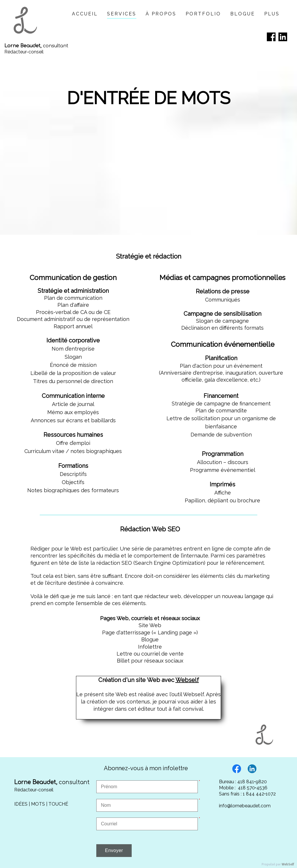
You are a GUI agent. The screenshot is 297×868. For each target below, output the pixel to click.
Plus (272, 14)
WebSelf (288, 864)
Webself (187, 680)
